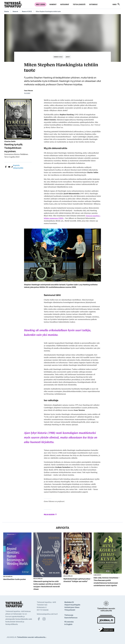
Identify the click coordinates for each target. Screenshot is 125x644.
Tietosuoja (69, 615)
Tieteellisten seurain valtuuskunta (32, 637)
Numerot (53, 4)
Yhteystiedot (70, 610)
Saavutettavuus (71, 618)
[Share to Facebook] (6, 167)
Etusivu (7, 11)
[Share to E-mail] (9, 167)
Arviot (68, 57)
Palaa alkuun (50, 514)
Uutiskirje (93, 4)
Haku (116, 4)
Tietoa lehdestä (79, 4)
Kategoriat (65, 4)
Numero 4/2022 (27, 11)
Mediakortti (69, 602)
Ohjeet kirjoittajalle (72, 605)
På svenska (69, 622)
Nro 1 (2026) (40, 4)
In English (68, 624)
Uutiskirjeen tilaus (72, 607)
